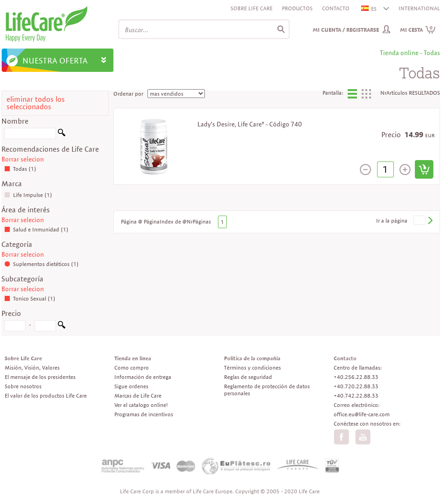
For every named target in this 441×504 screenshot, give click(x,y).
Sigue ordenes (131, 386)
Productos (297, 8)
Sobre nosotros (23, 386)
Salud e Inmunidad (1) (36, 229)
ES (369, 9)
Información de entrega (143, 377)
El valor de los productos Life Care (46, 395)
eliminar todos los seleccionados (36, 103)
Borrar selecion (23, 159)
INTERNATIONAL (419, 8)
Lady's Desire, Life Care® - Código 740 (250, 124)
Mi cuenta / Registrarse (346, 30)
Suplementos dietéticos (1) (42, 264)
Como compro (132, 367)
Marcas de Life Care (138, 395)
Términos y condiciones (252, 367)
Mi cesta (418, 30)
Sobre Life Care (252, 8)
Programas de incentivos (144, 414)
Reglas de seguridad (248, 377)
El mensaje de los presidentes (40, 377)
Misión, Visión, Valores (32, 367)
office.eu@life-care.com (362, 414)
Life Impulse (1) (28, 195)
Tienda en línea (133, 358)
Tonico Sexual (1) (30, 298)
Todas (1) (20, 169)
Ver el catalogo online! (141, 405)
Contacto (336, 8)
